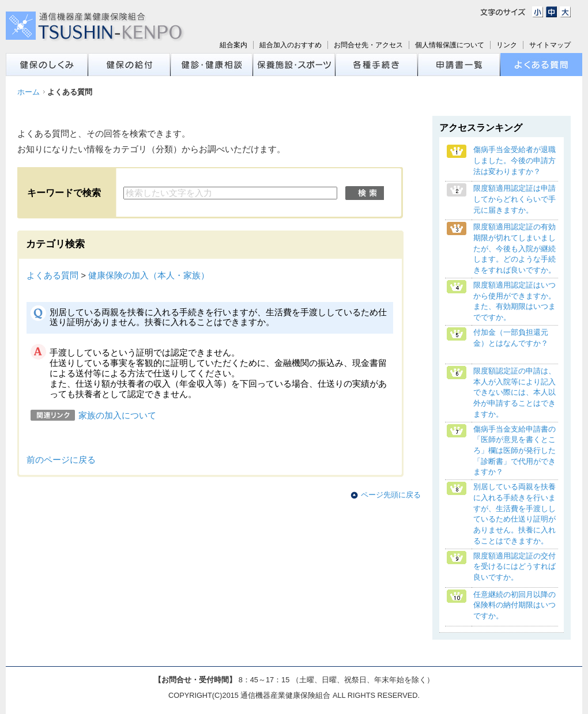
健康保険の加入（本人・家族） (149, 275)
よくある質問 (52, 275)
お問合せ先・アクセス (368, 45)
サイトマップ (550, 45)
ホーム (29, 92)
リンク (507, 45)
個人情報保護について (450, 45)
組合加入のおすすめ (291, 45)
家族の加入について (117, 415)
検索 (365, 193)
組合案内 (233, 45)
